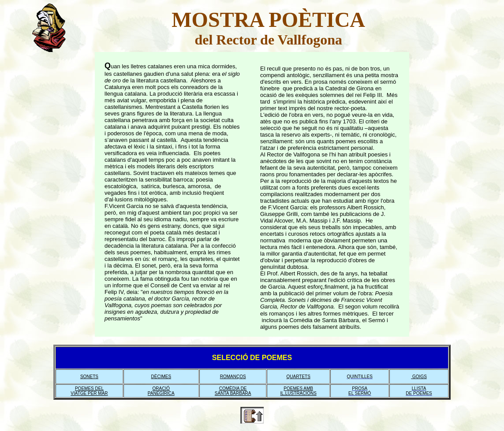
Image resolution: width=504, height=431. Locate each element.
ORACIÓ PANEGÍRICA (161, 391)
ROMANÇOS (233, 377)
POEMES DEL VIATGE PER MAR (89, 391)
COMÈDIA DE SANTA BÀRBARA (233, 391)
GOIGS (419, 377)
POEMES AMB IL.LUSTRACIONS (299, 391)
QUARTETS (299, 377)
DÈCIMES (161, 377)
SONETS (89, 377)
